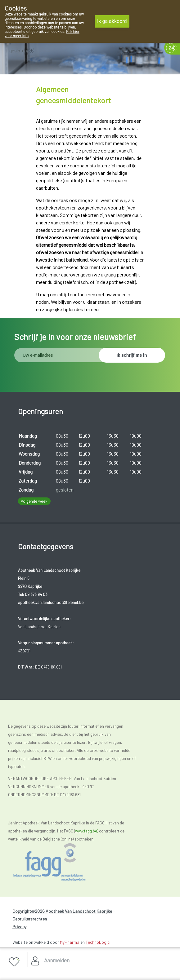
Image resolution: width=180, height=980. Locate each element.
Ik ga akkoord (112, 21)
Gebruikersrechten (30, 919)
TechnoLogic (98, 942)
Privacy (19, 927)
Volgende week (34, 501)
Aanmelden (57, 960)
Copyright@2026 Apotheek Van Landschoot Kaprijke (62, 911)
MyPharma (70, 942)
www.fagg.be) (87, 831)
